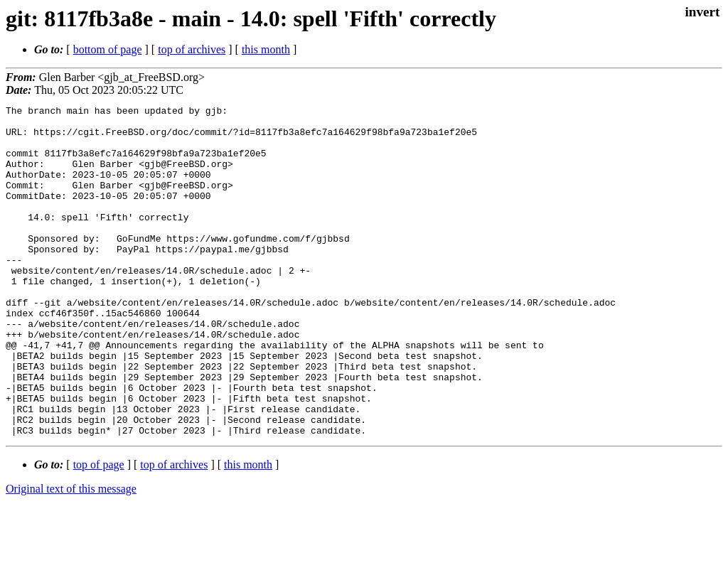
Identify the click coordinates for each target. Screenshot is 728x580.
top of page (99, 531)
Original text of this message (71, 555)
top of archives (192, 49)
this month (266, 49)
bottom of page (108, 49)
